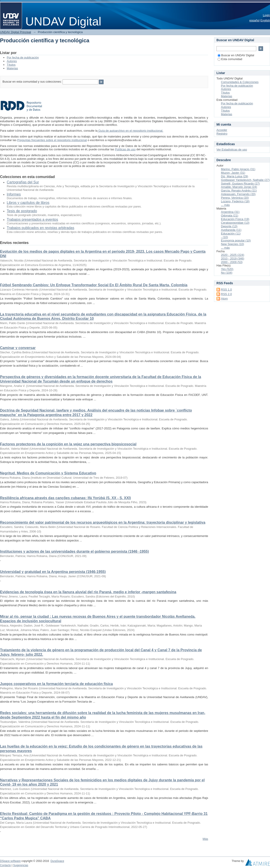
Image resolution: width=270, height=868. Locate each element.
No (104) (227, 273)
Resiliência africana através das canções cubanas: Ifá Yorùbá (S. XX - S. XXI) (65, 498)
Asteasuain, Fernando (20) (238, 194)
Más (205, 839)
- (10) (224, 237)
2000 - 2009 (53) (232, 262)
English (265, 20)
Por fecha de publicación (23, 57)
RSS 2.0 (226, 294)
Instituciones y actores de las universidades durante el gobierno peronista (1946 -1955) (74, 551)
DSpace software (10, 861)
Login (266, 15)
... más (225, 205)
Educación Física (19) (235, 219)
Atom (224, 299)
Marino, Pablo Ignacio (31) (238, 169)
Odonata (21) (230, 215)
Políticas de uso (125, 149)
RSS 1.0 (226, 290)
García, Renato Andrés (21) (239, 191)
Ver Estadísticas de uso (232, 150)
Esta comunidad (230, 59)
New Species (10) (233, 244)
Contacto (5, 865)
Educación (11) (231, 233)
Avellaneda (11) (231, 230)
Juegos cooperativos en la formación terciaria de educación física (56, 684)
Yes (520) (227, 269)
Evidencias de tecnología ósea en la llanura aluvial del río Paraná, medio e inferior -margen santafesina (88, 592)
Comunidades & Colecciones (240, 82)
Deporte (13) (229, 226)
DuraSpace (57, 861)
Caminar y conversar (18, 348)
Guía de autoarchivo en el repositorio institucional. (130, 131)
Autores (12, 61)
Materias (12, 68)
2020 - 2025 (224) (233, 255)
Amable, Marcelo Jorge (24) (239, 187)
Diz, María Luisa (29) (235, 176)
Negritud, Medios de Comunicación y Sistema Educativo (48, 473)
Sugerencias (21, 865)
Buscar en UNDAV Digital (236, 55)
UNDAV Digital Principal (16, 32)
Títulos (11, 65)
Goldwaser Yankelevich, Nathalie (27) (245, 180)
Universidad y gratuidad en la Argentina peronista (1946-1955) (53, 572)
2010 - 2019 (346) (233, 258)
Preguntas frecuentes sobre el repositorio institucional (52, 140)
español (254, 20)
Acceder (222, 130)
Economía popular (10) (236, 240)
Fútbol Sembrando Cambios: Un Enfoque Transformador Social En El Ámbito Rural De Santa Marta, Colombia (94, 285)
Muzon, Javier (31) (233, 173)
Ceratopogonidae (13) (235, 223)
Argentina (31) (230, 212)
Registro (222, 134)
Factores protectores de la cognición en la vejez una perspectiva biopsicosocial (68, 444)
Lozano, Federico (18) (235, 201)
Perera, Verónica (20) (235, 198)
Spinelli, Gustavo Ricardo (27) (240, 184)
